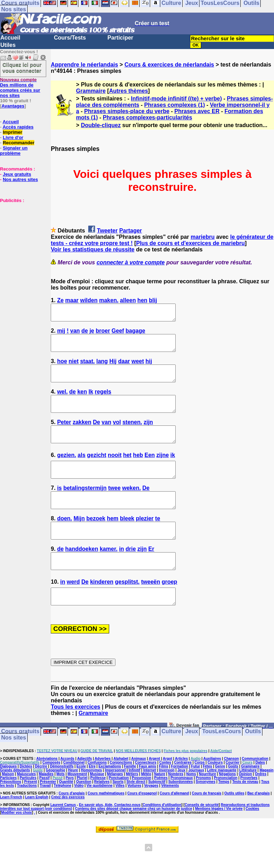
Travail (45, 817)
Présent (31, 813)
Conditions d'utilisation (162, 836)
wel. (62, 401)
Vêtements (170, 817)
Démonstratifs (62, 798)
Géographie (56, 802)
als (82, 471)
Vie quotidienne (99, 817)
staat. (87, 367)
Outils (253, 763)
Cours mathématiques (106, 825)
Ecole (81, 798)
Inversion (167, 802)
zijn (148, 435)
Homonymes (91, 802)
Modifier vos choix (16, 844)
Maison (8, 805)
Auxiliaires (212, 790)
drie (131, 574)
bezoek (96, 540)
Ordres (261, 805)
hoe (62, 367)
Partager (131, 231)
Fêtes (208, 798)
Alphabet (121, 790)
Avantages (13, 106)
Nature (160, 805)
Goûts (233, 798)
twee (114, 507)
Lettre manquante (222, 802)
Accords (67, 790)
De (96, 435)
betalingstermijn (85, 507)
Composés (51, 794)
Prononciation (226, 809)
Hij (113, 367)
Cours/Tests (70, 38)
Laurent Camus (63, 836)
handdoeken (82, 574)
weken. (131, 507)
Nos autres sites (20, 179)
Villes (120, 817)
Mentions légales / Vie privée (219, 840)
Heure (73, 802)
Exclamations (110, 798)
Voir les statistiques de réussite (93, 249)
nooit (115, 471)
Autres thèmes (129, 91)
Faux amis (147, 798)
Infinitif (135, 802)
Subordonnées (181, 813)
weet (138, 367)
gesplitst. (127, 610)
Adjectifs (84, 790)
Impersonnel (115, 802)
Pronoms (203, 809)
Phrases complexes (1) (174, 105)
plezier (145, 540)
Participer (120, 38)
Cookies (252, 840)
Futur (196, 798)
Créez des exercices (68, 829)
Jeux (191, 763)
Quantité (66, 813)
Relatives (102, 813)
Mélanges (115, 805)
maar (72, 300)
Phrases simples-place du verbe (127, 111)
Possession (142, 809)
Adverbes (103, 790)
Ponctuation (119, 809)
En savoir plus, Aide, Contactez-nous (110, 836)
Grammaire (91, 91)
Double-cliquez (101, 125)
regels (103, 401)
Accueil (10, 38)
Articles (181, 790)
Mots (60, 805)
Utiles (8, 45)
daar (124, 367)
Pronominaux (182, 809)
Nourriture (207, 805)
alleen (128, 300)
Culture (171, 763)
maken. (109, 300)
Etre (92, 798)
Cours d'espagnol (142, 825)
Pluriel (82, 809)
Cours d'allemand (174, 825)
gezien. (66, 471)
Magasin (267, 802)
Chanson (231, 790)
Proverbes (249, 809)
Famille (130, 798)
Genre (220, 798)
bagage (135, 334)
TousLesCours (222, 763)
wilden (89, 300)
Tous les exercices (75, 738)
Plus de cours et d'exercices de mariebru (191, 243)
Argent (154, 790)
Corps (200, 794)
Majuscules (26, 805)
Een (150, 471)
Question (83, 813)
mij (61, 334)
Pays (69, 809)
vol (117, 435)
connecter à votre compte (131, 262)
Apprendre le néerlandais (84, 65)
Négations (227, 805)
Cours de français (206, 825)
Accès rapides (18, 127)
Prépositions (11, 813)
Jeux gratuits (17, 174)
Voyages (151, 817)
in (121, 574)
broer (103, 334)
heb (138, 471)
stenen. (132, 435)
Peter (64, 435)
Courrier (233, 794)
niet (73, 367)
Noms (191, 805)
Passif (44, 809)
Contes (165, 794)
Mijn (79, 540)
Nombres (175, 805)
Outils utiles (234, 825)
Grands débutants (15, 802)
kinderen (102, 610)
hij (149, 367)
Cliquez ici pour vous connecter (22, 68)
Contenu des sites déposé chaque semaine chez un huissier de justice (134, 840)
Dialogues (8, 798)
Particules (28, 809)
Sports (118, 813)
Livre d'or (13, 137)
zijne (163, 471)
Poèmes (161, 809)
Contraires (183, 794)
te (157, 540)
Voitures (134, 817)
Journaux (196, 802)
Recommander (19, 143)
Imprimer (13, 132)
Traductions (27, 817)
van (75, 334)
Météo (146, 805)
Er (151, 574)
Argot (167, 790)
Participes (8, 809)
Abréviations (47, 790)
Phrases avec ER (197, 111)
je (92, 334)
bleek (127, 540)
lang (102, 367)
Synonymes (205, 813)
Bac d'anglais (259, 825)
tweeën (150, 610)
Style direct (136, 813)
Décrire (41, 798)
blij (153, 300)
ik (173, 471)
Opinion (245, 805)
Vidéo (79, 817)
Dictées (26, 798)
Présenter (48, 813)
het (127, 471)
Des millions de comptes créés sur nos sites (20, 88)
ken (82, 401)
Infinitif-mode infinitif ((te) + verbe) (176, 99)
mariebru (203, 237)
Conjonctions (121, 794)
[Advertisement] (21, 238)
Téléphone (63, 817)
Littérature (248, 802)
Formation (180, 798)
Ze (60, 300)
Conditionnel (74, 794)
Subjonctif (157, 813)
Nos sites (13, 9)
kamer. (109, 574)
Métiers (132, 805)
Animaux (139, 790)
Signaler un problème (14, 151)
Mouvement (77, 805)
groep (169, 610)
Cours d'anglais (72, 825)
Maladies (46, 805)
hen (142, 300)
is (59, 507)
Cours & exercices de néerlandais (169, 65)
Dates (260, 794)
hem (113, 540)
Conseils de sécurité (202, 836)
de (85, 334)
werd (73, 610)
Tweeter (107, 231)
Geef (118, 334)
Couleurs (215, 794)
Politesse (98, 809)
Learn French (11, 829)
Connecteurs (146, 794)
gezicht (97, 471)
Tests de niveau (245, 813)
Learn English (37, 829)
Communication (255, 790)
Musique (97, 805)
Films (163, 798)
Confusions (97, 794)
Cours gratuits (20, 763)
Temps (224, 813)
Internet (150, 802)
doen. (65, 540)
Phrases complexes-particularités (147, 117)
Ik (91, 401)
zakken (82, 435)
